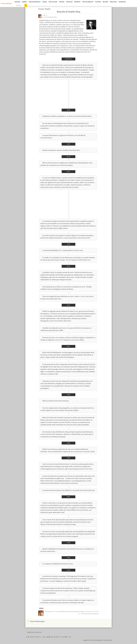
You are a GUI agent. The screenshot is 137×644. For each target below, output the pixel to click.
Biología (18, 2)
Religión (105, 2)
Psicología (113, 2)
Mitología (69, 2)
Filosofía (98, 2)
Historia (62, 2)
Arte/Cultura (53, 2)
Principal (41, 9)
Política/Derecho (88, 2)
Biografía (77, 2)
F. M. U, (44, 15)
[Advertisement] (68, 94)
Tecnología (122, 2)
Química (25, 2)
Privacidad (106, 640)
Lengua (45, 2)
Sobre (110, 640)
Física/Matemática (35, 2)
